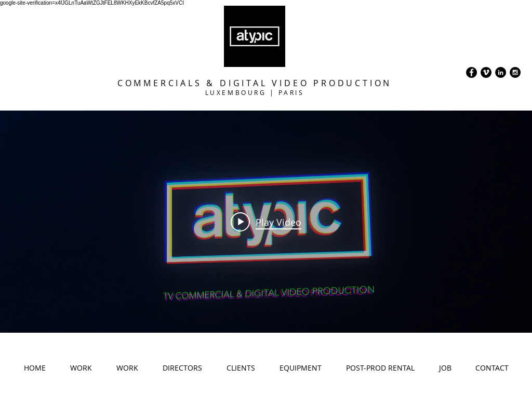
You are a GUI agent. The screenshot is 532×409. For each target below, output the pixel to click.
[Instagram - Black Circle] (515, 72)
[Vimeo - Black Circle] (486, 72)
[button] (81, 371)
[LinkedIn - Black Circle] (501, 72)
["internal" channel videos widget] (266, 222)
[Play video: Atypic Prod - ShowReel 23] (266, 222)
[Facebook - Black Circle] (471, 72)
